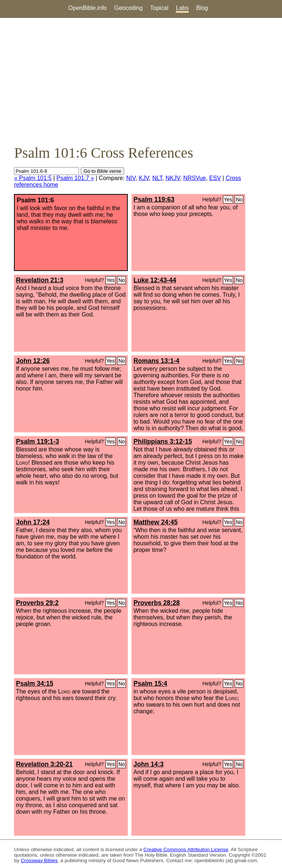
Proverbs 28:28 (156, 603)
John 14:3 (148, 764)
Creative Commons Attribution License (186, 849)
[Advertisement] (141, 81)
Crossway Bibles (39, 860)
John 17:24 (33, 522)
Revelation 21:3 (39, 280)
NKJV (173, 178)
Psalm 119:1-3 (37, 442)
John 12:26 (33, 361)
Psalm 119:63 (154, 199)
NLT (157, 178)
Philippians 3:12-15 (162, 442)
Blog (202, 8)
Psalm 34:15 (35, 684)
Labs (182, 8)
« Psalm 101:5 (33, 178)
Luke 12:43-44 (155, 280)
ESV (215, 178)
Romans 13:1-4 (156, 361)
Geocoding (128, 8)
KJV (144, 178)
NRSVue (195, 178)
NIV (131, 178)
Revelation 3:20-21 (44, 764)
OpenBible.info (88, 8)
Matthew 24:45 (155, 522)
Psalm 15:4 (150, 684)
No (239, 199)
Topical (159, 8)
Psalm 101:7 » (75, 178)
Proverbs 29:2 (37, 603)
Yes (228, 199)
